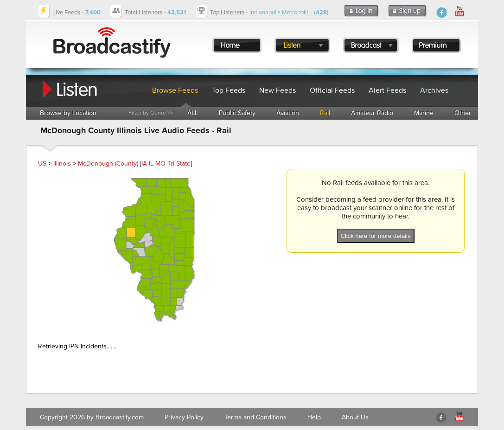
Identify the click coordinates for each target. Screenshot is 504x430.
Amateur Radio (372, 113)
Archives (434, 90)
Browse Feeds (175, 90)
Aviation (288, 113)
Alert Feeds (387, 90)
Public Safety (237, 113)
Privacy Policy (184, 417)
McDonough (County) (108, 164)
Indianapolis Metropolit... (289, 13)
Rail (325, 113)
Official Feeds (332, 90)
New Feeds (278, 90)
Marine (424, 113)
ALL (193, 113)
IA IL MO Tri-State (166, 164)
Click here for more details (376, 236)
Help (314, 417)
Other (463, 113)
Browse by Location (68, 113)
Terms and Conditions (255, 417)
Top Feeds (229, 90)
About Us (355, 417)
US (42, 164)
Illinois (62, 164)
